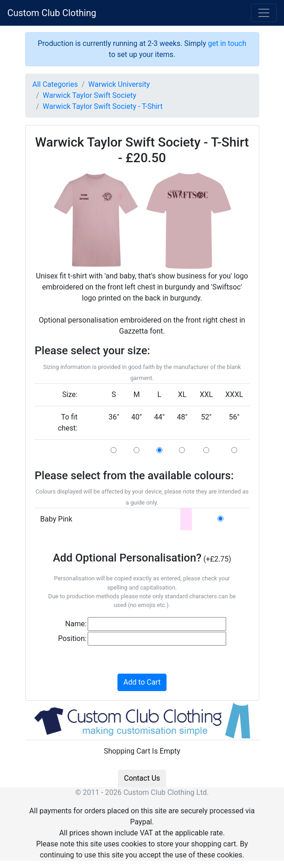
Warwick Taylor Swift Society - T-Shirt (103, 106)
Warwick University (119, 84)
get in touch (227, 43)
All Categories (55, 84)
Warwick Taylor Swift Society (89, 95)
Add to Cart (142, 682)
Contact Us (142, 778)
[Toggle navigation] (264, 13)
